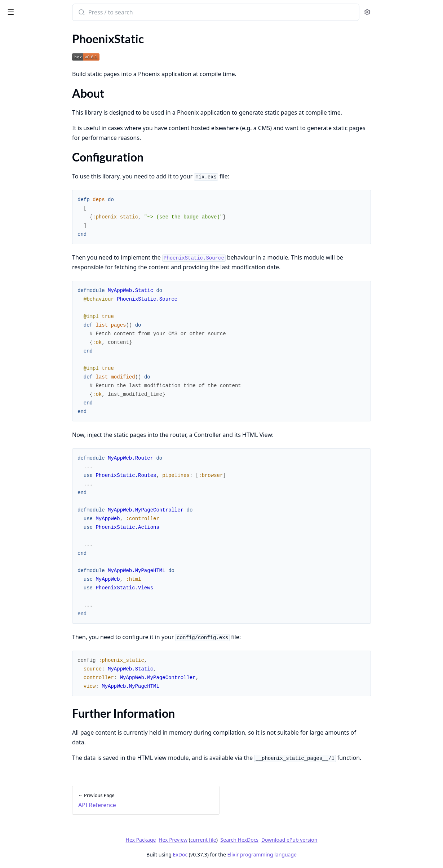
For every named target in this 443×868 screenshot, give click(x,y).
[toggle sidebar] (99, 12)
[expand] (101, 48)
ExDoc (234, 854)
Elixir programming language (316, 854)
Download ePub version (344, 840)
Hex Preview (227, 840)
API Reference (23, 47)
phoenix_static (28, 9)
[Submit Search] (139, 13)
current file (257, 840)
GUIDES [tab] (14, 31)
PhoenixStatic (22, 56)
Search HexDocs (294, 840)
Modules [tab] (46, 31)
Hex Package (195, 840)
